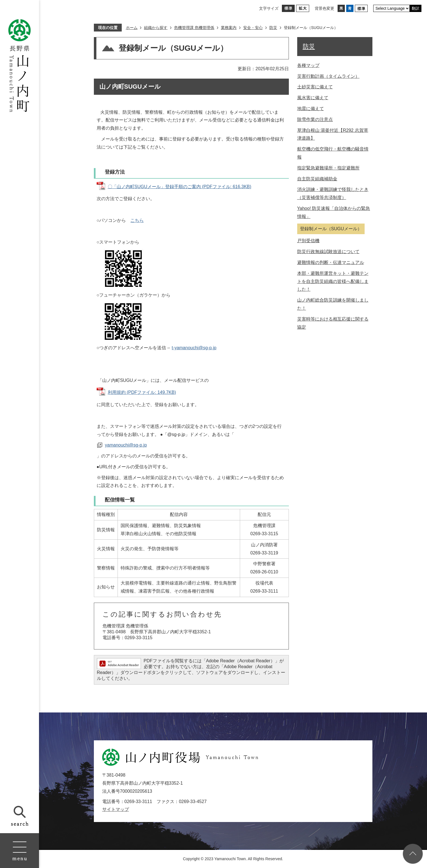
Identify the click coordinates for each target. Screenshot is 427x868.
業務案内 (229, 28)
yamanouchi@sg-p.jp (126, 445)
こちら (137, 220)
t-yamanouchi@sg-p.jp (194, 348)
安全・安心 (253, 28)
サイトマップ (116, 809)
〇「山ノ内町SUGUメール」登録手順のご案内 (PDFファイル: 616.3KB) (180, 187)
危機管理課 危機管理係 (194, 28)
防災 (273, 28)
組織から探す (156, 28)
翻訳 (416, 8)
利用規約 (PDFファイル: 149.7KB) (142, 392)
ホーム (132, 28)
